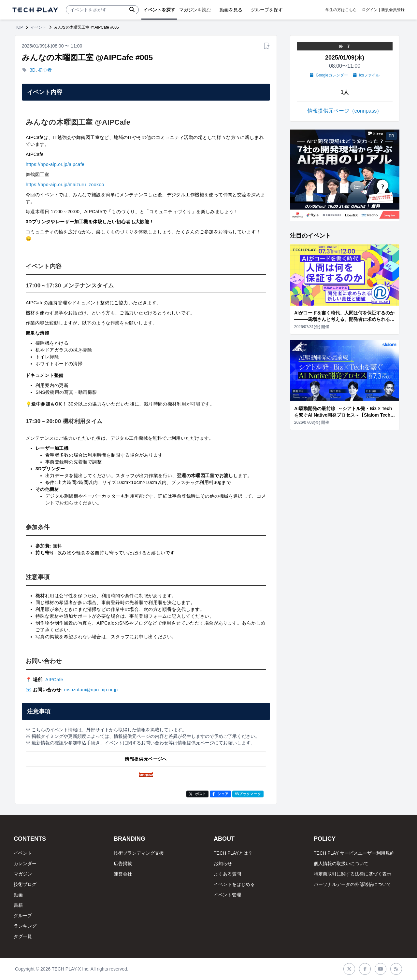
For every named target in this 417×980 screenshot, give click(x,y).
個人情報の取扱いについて (341, 863)
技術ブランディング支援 (139, 853)
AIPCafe (54, 680)
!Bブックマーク (248, 794)
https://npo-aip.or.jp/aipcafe (55, 164)
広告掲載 (123, 863)
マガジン (23, 874)
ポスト (198, 794)
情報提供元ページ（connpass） (345, 111)
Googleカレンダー (329, 75)
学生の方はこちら (341, 10)
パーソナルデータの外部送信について (352, 884)
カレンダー (25, 863)
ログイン (370, 10)
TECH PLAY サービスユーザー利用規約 (354, 853)
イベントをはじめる (234, 884)
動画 (18, 895)
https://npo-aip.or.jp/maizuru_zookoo (65, 185)
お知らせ (223, 863)
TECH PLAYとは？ (233, 853)
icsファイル (366, 75)
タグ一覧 (23, 936)
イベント (38, 27)
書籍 (18, 905)
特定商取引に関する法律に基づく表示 (352, 874)
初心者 (45, 70)
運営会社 (123, 874)
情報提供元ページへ (146, 759)
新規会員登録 (393, 10)
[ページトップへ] (35, 10)
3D (33, 70)
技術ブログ (25, 884)
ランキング (25, 926)
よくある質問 (227, 874)
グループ (23, 916)
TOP (19, 27)
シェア (220, 794)
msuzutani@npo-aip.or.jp (91, 690)
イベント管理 (227, 895)
